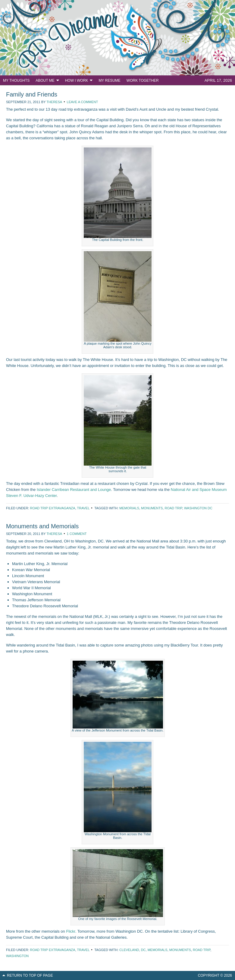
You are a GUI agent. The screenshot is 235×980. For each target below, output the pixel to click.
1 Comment (77, 534)
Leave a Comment (83, 102)
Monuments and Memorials (42, 526)
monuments (152, 508)
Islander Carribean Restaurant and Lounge (74, 490)
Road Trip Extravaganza (52, 508)
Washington (17, 956)
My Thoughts (16, 81)
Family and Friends (32, 94)
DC (143, 950)
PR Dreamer (117, 38)
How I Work (77, 81)
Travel (83, 508)
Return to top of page (30, 975)
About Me (46, 81)
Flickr (70, 931)
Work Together (143, 81)
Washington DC (198, 508)
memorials (129, 508)
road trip (173, 508)
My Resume (109, 81)
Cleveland (129, 950)
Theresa (54, 102)
